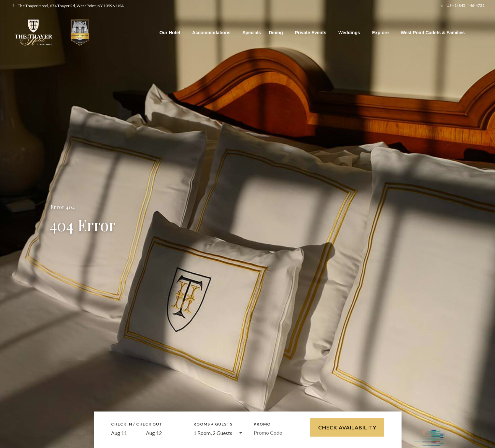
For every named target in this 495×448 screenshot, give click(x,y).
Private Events (311, 33)
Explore (380, 33)
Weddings (349, 33)
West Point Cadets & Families (433, 33)
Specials (252, 33)
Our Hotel (170, 33)
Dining (276, 33)
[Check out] (164, 433)
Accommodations (211, 33)
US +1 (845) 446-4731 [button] (466, 5)
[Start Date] (121, 433)
